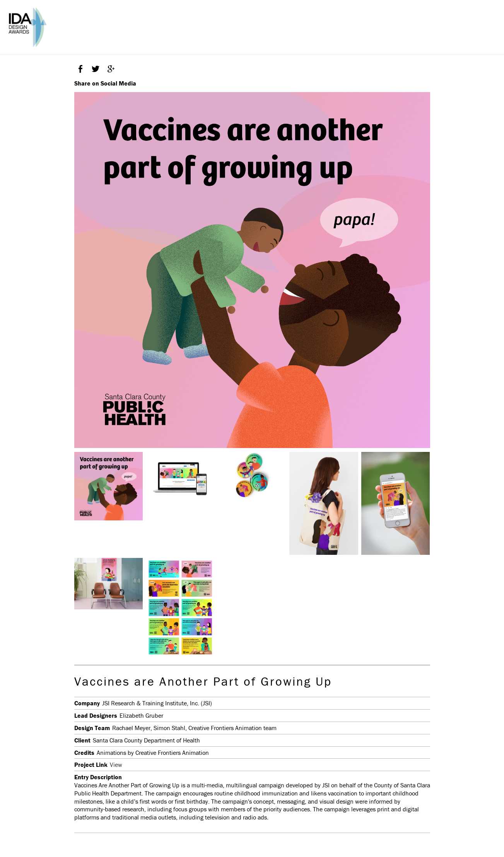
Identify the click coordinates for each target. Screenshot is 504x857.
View (116, 765)
